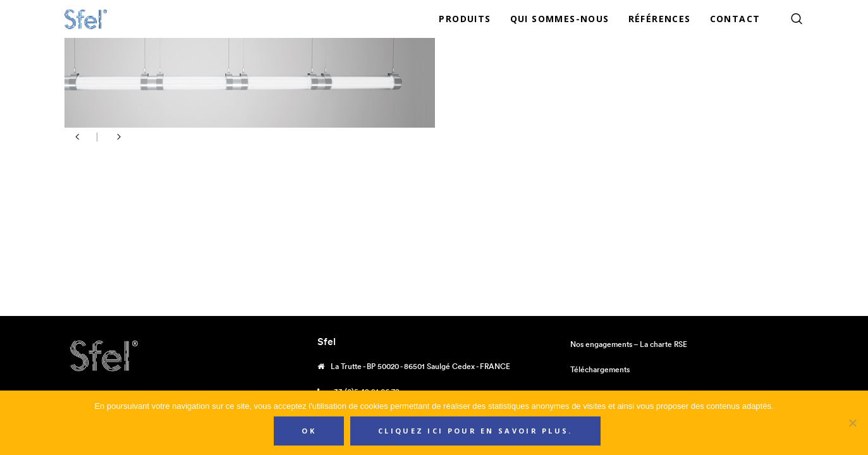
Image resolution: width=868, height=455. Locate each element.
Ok (309, 431)
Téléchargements (600, 369)
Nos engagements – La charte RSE (629, 344)
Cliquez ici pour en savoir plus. (475, 431)
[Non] (852, 423)
